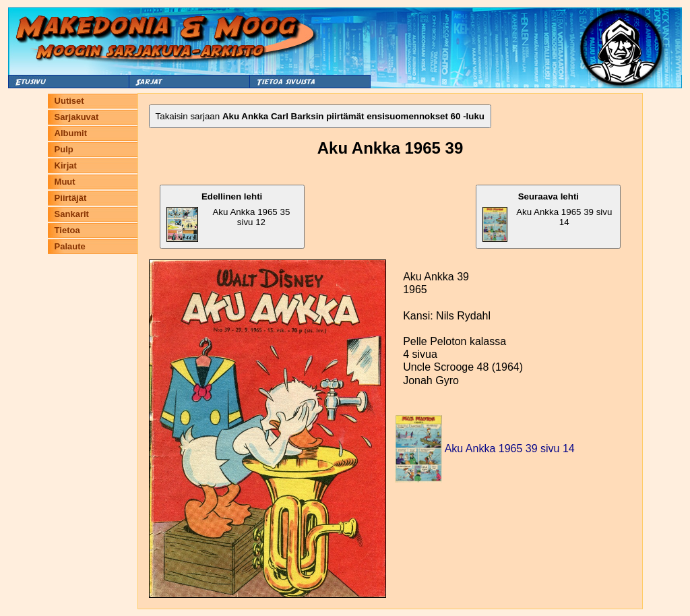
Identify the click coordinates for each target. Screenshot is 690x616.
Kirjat (66, 165)
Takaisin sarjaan (320, 116)
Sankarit (72, 214)
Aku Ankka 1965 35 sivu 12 (228, 217)
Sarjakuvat (77, 117)
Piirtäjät (71, 198)
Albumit (71, 133)
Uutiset (69, 101)
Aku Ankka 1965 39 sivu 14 (547, 217)
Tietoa (67, 230)
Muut (65, 182)
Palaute (70, 246)
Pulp (64, 149)
